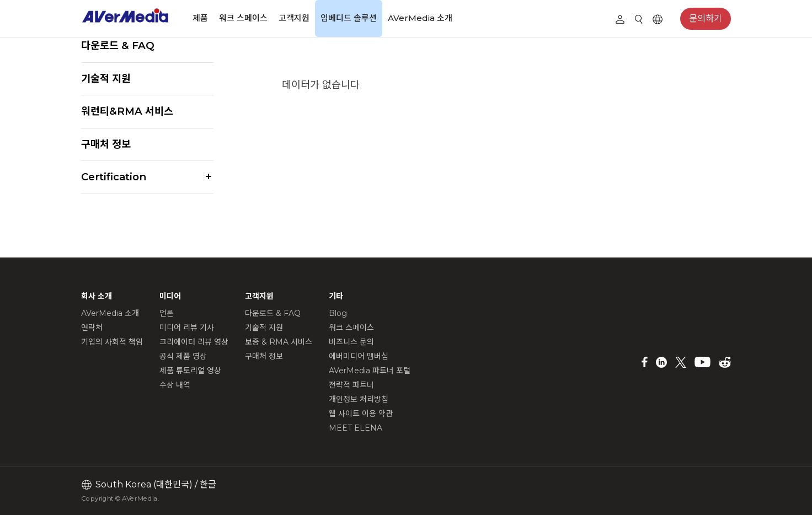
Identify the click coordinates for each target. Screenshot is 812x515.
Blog (338, 313)
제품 (200, 18)
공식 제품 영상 (183, 356)
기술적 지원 (106, 79)
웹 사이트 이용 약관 (361, 414)
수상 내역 (175, 385)
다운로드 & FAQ (118, 45)
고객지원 (294, 18)
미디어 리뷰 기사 (187, 328)
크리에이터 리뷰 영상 (194, 342)
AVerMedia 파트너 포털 (370, 371)
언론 (167, 313)
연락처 (92, 328)
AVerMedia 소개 (420, 18)
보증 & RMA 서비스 (279, 342)
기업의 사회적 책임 (112, 342)
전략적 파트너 (351, 385)
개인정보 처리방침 (359, 399)
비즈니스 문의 (351, 342)
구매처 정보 (106, 144)
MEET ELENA (356, 428)
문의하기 (706, 18)
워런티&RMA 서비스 (127, 111)
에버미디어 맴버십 (359, 356)
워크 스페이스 (243, 18)
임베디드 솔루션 (349, 18)
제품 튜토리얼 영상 (190, 371)
